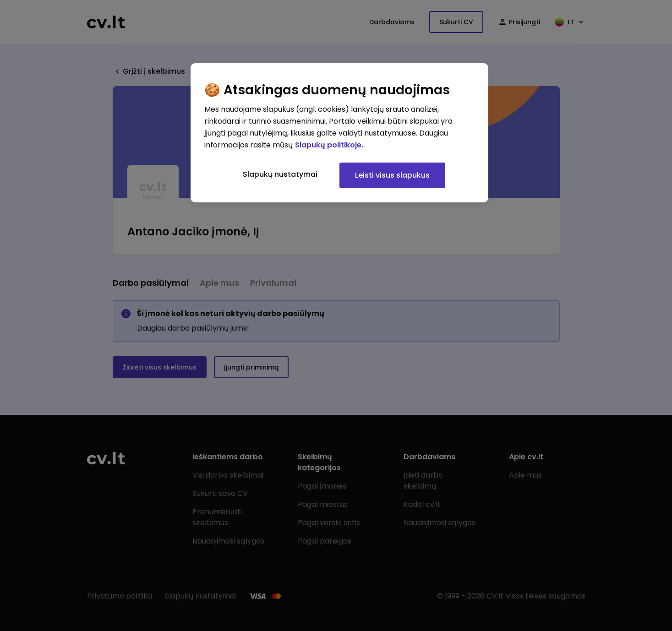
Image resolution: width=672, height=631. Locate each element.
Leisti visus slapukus (392, 175)
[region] (339, 133)
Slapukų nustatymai (280, 174)
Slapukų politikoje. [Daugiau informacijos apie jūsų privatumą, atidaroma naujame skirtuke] (329, 145)
